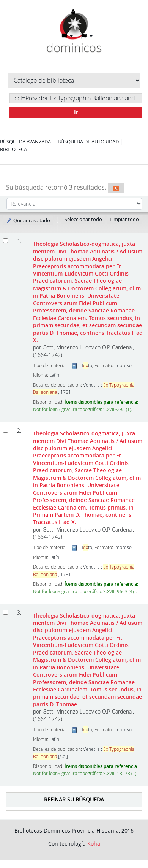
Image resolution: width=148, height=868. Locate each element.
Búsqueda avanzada (25, 142)
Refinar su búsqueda (74, 799)
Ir (76, 112)
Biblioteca (13, 149)
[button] (67, 36)
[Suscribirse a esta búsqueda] (116, 188)
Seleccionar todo (83, 219)
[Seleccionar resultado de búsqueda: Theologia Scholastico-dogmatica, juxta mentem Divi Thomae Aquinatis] (6, 241)
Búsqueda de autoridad (88, 142)
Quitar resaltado (28, 220)
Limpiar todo (124, 219)
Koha (94, 843)
